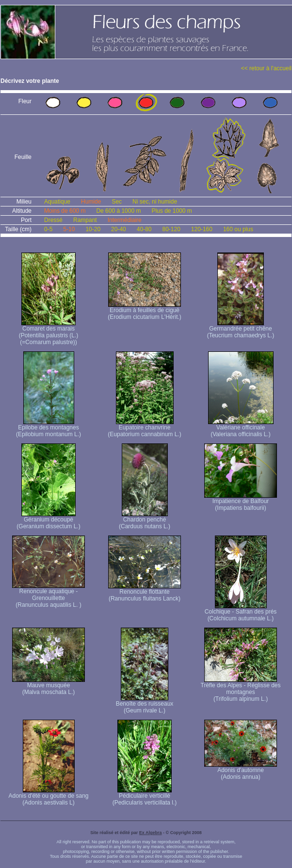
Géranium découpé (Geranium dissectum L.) (48, 520)
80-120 (171, 229)
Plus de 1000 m (171, 211)
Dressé (53, 220)
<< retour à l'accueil (266, 68)
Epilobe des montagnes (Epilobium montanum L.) (49, 428)
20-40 (119, 229)
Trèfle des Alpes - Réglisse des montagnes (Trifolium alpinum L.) (241, 689)
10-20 (93, 229)
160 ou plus (238, 229)
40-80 (144, 229)
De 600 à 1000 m (118, 211)
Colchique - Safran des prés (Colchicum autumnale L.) (241, 612)
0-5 (48, 229)
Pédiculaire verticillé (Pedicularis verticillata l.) (145, 797)
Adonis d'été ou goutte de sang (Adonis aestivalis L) (48, 797)
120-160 (202, 229)
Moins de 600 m (65, 211)
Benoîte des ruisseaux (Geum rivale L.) (145, 704)
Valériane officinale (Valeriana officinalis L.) (241, 428)
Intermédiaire (125, 220)
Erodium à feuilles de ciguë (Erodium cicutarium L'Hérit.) (145, 311)
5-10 (69, 229)
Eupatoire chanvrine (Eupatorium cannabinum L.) (144, 428)
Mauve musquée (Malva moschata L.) (49, 686)
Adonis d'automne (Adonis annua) (241, 771)
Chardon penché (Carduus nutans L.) (145, 520)
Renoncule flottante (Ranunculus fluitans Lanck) (145, 592)
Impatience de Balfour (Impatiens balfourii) (241, 502)
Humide (91, 202)
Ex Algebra (151, 833)
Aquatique (57, 202)
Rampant (85, 220)
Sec (117, 202)
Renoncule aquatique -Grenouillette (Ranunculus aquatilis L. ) (49, 595)
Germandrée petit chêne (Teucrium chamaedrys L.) (241, 329)
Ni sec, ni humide (155, 202)
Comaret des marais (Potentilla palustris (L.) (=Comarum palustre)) (49, 333)
